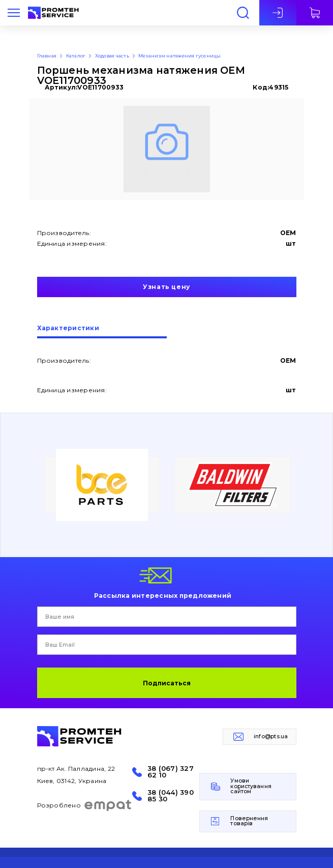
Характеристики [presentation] (68, 328)
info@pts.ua (271, 736)
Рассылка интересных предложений (163, 595)
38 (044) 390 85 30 (171, 796)
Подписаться (167, 683)
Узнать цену (167, 287)
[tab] (102, 332)
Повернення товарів (249, 821)
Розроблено (85, 805)
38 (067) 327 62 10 (171, 772)
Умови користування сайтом (251, 786)
